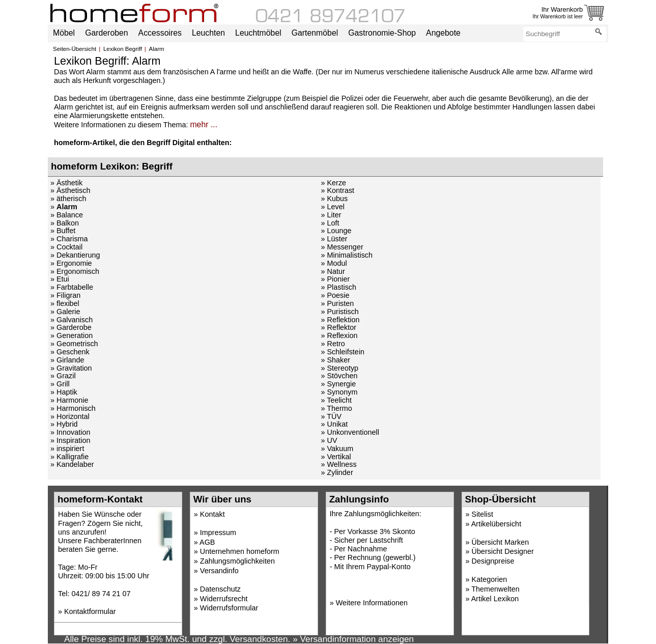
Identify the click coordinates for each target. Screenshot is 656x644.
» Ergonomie (71, 263)
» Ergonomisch (75, 271)
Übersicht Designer (503, 551)
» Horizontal (70, 416)
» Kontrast (337, 190)
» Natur (333, 271)
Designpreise (493, 561)
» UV (329, 440)
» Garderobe (71, 327)
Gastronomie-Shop (382, 33)
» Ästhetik (66, 183)
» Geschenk (70, 352)
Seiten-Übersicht (75, 49)
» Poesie (335, 295)
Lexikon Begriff (123, 49)
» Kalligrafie (69, 457)
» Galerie (65, 312)
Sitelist (482, 514)
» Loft (330, 223)
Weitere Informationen (372, 603)
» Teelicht (336, 400)
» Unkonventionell (350, 432)
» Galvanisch (72, 320)
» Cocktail (66, 247)
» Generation (72, 335)
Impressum (218, 533)
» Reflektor (338, 327)
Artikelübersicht (496, 524)
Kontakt (212, 514)
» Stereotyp (339, 368)
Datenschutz (220, 589)
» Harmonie (69, 400)
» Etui (60, 279)
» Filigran (65, 295)
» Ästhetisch (70, 190)
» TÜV (331, 416)
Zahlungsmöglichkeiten (237, 561)
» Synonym (339, 392)
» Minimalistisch (347, 255)
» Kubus (334, 199)
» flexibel (65, 303)
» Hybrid (64, 424)
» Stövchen (339, 376)
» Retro (333, 344)
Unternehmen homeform (240, 551)
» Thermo (336, 408)
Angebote (443, 33)
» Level (332, 207)
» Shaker (335, 360)
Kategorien (490, 579)
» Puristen (337, 303)
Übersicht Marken (501, 542)
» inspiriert (67, 449)
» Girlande (67, 360)
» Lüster (334, 239)
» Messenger (342, 247)
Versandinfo (219, 571)
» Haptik (64, 392)
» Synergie (338, 384)
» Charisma (69, 239)
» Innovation (70, 432)
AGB (207, 542)
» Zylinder (337, 472)
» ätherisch (68, 199)
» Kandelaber (72, 464)
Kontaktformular (90, 611)
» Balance (67, 215)
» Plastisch (338, 287)
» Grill (60, 384)
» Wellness (338, 464)
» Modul (334, 263)
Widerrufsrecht (224, 599)
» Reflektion (340, 320)
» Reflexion (339, 335)
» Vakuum (337, 449)
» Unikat (334, 424)
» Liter (331, 215)
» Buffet (63, 231)
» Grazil (63, 376)
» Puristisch (339, 312)
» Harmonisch (73, 408)
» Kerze (333, 183)
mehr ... (204, 124)
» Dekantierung (75, 255)
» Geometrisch (74, 344)
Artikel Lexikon (495, 599)
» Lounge (336, 231)
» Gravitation (71, 368)
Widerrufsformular (229, 608)
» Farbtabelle (72, 287)
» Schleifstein (343, 352)
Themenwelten (495, 589)
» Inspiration (70, 440)
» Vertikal (336, 457)
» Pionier (335, 279)
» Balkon (65, 223)
